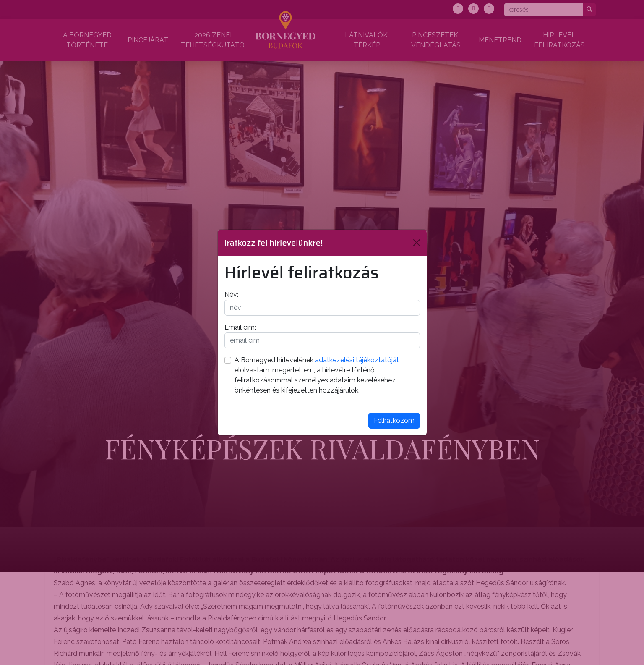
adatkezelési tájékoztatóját (357, 360)
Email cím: (240, 327)
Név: (231, 295)
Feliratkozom (394, 420)
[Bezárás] (417, 243)
